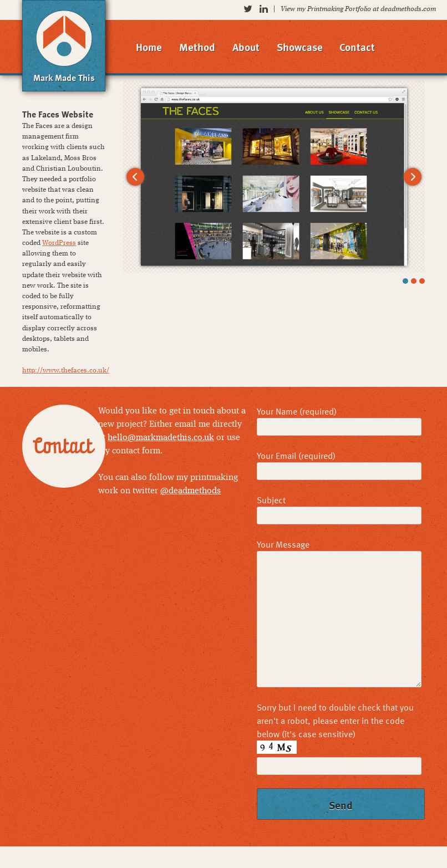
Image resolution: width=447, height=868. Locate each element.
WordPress (59, 243)
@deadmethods (191, 491)
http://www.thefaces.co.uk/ (66, 371)
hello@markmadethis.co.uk (161, 438)
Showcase (300, 47)
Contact (357, 47)
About (246, 47)
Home (149, 47)
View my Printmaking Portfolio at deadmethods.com (358, 9)
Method (197, 47)
